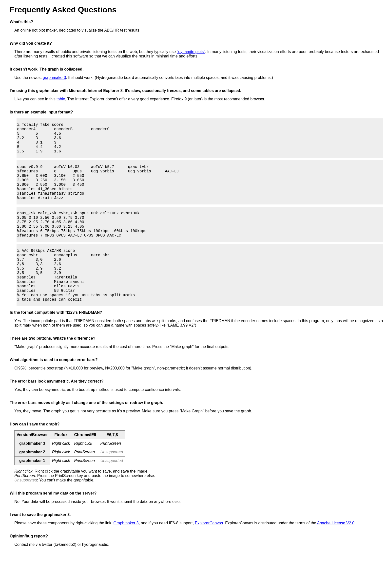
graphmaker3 (54, 78)
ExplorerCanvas (209, 556)
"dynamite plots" (191, 52)
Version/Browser (32, 467)
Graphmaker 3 (126, 556)
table (61, 99)
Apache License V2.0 (336, 556)
